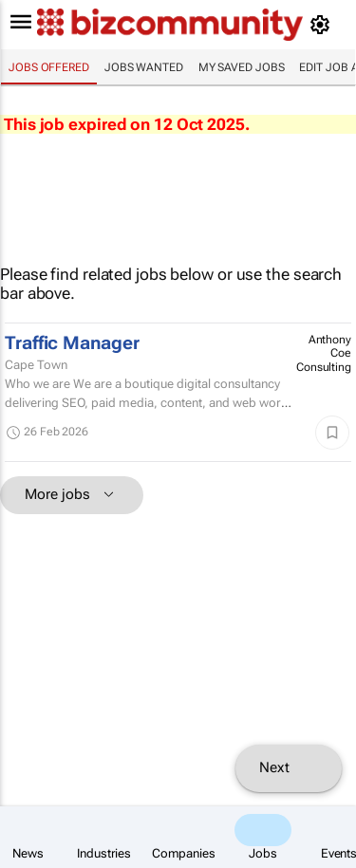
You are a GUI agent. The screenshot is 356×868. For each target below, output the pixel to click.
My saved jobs (242, 67)
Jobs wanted (144, 67)
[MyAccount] (323, 25)
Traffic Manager (72, 343)
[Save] (332, 433)
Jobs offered (49, 67)
